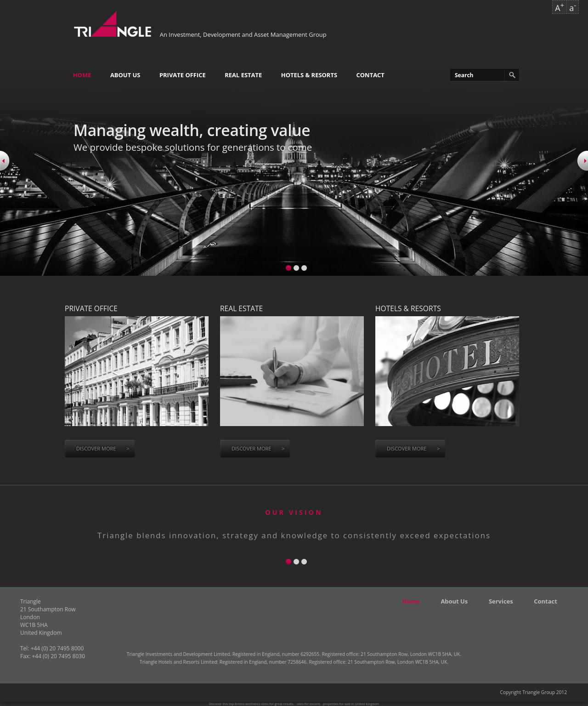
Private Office (183, 75)
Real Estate (243, 75)
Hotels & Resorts (309, 75)
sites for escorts (308, 704)
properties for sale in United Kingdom (351, 704)
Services (501, 601)
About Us (125, 75)
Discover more (103, 448)
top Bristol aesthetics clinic (249, 704)
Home (82, 75)
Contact (370, 75)
